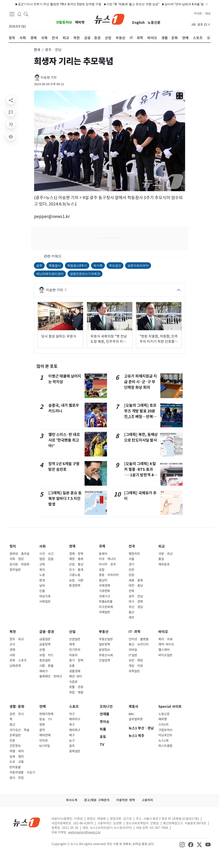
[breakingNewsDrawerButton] (19, 14)
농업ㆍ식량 (76, 580)
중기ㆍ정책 (76, 660)
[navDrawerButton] (12, 14)
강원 (131, 575)
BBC (132, 714)
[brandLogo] (109, 19)
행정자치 (134, 554)
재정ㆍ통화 (76, 559)
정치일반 (15, 570)
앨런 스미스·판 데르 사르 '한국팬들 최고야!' (64, 440)
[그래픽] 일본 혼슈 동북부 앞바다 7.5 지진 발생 (65, 499)
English (139, 23)
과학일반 (134, 671)
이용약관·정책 (126, 800)
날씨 (42, 586)
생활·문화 (17, 707)
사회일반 (45, 602)
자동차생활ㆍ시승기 (22, 772)
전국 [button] (37, 50)
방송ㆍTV (46, 719)
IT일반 (133, 655)
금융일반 (45, 639)
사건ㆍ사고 (46, 554)
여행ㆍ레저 (17, 751)
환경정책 (75, 586)
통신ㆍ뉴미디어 (139, 644)
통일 (161, 559)
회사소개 (72, 800)
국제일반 (104, 612)
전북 (131, 591)
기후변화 (104, 591)
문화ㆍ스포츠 (18, 660)
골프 (72, 746)
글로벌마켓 (136, 719)
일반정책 (104, 644)
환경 (42, 580)
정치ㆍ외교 (17, 639)
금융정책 (45, 644)
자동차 (73, 655)
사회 (43, 546)
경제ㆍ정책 (76, 554)
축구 (72, 725)
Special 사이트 (170, 707)
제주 (131, 618)
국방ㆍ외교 (165, 554)
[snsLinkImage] (182, 844)
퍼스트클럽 (165, 746)
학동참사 (55, 266)
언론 (12, 741)
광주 (39, 266)
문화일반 (15, 735)
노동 (42, 575)
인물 (42, 591)
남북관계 (15, 666)
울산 (131, 612)
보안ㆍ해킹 (136, 660)
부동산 (104, 632)
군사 (12, 644)
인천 (131, 570)
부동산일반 (106, 639)
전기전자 (75, 650)
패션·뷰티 (76, 676)
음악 (42, 730)
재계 (72, 644)
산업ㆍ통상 (76, 564)
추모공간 (115, 266)
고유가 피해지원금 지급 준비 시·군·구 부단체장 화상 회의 (140, 382)
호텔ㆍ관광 (76, 687)
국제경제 (104, 586)
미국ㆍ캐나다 (107, 559)
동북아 (103, 554)
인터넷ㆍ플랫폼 (139, 639)
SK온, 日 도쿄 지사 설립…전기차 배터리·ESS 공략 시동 (95, 4)
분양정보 (104, 650)
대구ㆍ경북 (136, 602)
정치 (13, 546)
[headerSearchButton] (26, 14)
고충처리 (147, 800)
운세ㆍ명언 (17, 757)
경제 (72, 546)
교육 (42, 564)
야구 (72, 714)
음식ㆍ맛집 (17, 778)
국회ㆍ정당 (17, 559)
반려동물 (15, 767)
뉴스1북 (163, 741)
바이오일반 (165, 655)
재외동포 (164, 564)
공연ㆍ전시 (17, 714)
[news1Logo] (27, 822)
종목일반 (75, 751)
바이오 (163, 632)
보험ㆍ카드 (46, 655)
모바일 (133, 650)
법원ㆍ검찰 (46, 559)
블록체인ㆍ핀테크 (51, 676)
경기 (131, 564)
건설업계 (104, 660)
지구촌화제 (106, 607)
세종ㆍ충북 (136, 580)
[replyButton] (11, 112)
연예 (43, 707)
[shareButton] (11, 100)
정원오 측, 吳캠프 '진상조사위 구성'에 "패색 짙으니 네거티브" (177, 4)
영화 (42, 725)
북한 (13, 632)
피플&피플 (106, 602)
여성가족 (45, 596)
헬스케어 (164, 650)
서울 (131, 559)
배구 (72, 735)
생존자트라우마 (138, 266)
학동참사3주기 (77, 266)
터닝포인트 (165, 735)
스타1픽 (163, 725)
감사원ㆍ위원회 (19, 564)
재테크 (43, 671)
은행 (42, 650)
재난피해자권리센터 (50, 274)
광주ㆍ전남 (136, 596)
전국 (132, 546)
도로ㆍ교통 (17, 762)
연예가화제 (46, 714)
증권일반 (45, 660)
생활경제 (75, 671)
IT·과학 (135, 632)
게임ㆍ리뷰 (136, 666)
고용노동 (75, 575)
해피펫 (80, 22)
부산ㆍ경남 (136, 607)
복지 (42, 570)
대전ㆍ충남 (136, 586)
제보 (208, 14)
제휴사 (133, 707)
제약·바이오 (166, 644)
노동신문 (154, 23)
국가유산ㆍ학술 (19, 730)
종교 (12, 725)
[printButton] (11, 136)
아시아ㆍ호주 (107, 564)
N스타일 (45, 746)
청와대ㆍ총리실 (19, 554)
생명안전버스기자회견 (85, 274)
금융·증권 (47, 632)
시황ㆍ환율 (46, 666)
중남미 (103, 580)
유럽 (102, 570)
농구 (72, 741)
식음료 (73, 682)
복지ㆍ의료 (165, 639)
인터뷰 (43, 741)
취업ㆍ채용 (76, 692)
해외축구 (75, 730)
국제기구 (104, 596)
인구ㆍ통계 (76, 570)
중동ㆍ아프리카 (109, 575)
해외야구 (75, 719)
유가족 (98, 266)
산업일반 (75, 639)
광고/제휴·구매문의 (97, 800)
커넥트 (198, 14)
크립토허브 (64, 22)
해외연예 (45, 735)
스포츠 (74, 707)
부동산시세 (106, 655)
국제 (102, 546)
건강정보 (15, 746)
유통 (72, 666)
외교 (162, 546)
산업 (72, 632)
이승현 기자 (49, 78)
